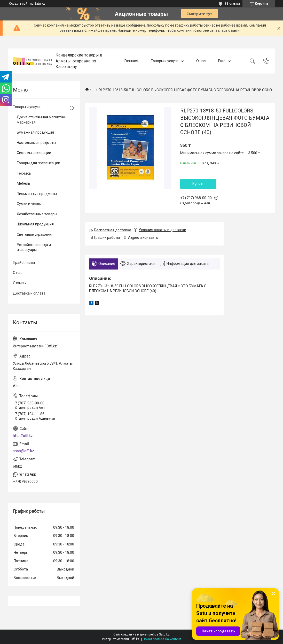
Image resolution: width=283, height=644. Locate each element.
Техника (24, 173)
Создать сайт (19, 4)
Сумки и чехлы (29, 204)
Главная (131, 61)
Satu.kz (164, 634)
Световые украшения (35, 234)
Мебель (23, 183)
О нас (201, 61)
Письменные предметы (37, 194)
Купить (198, 184)
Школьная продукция (35, 224)
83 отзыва (232, 4)
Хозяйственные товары (37, 214)
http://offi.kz (23, 436)
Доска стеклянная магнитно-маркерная (42, 120)
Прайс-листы (24, 263)
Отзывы (20, 283)
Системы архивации (34, 153)
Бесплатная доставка (113, 230)
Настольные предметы (36, 143)
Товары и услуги (165, 61)
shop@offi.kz (23, 451)
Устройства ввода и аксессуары (34, 247)
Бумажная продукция (35, 132)
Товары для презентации (38, 163)
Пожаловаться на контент (162, 639)
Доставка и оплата (29, 293)
